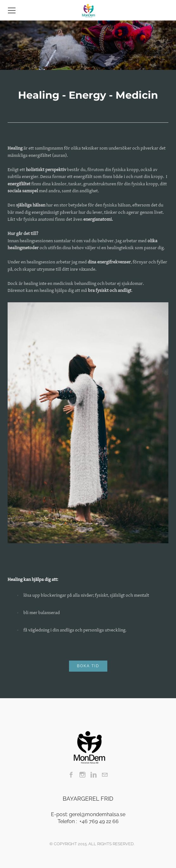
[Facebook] (71, 775)
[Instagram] (82, 775)
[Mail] (105, 775)
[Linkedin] (94, 775)
